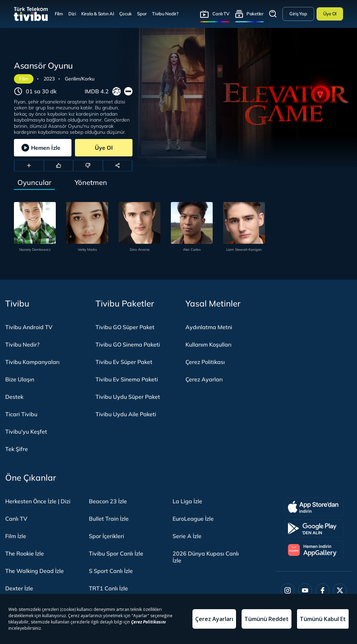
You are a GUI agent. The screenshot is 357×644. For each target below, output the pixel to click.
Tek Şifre (17, 449)
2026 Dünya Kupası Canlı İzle (206, 557)
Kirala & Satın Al (98, 14)
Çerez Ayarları (204, 379)
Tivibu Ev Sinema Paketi (127, 379)
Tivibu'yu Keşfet (26, 432)
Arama (273, 14)
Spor (142, 14)
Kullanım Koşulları (208, 344)
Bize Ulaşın (20, 379)
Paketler (255, 14)
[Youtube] (305, 590)
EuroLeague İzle (193, 519)
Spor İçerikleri (107, 536)
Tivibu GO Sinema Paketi (128, 344)
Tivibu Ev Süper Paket (124, 362)
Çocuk (126, 14)
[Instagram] (288, 590)
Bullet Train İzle (109, 519)
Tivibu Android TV (29, 327)
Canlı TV (221, 14)
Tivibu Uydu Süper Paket (128, 397)
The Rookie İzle (25, 553)
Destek (14, 397)
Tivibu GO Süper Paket (125, 327)
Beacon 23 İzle (108, 501)
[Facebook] (322, 590)
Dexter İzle (19, 588)
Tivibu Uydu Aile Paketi (126, 414)
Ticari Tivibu (21, 414)
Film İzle (16, 536)
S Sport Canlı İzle (111, 571)
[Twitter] (340, 590)
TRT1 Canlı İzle (108, 588)
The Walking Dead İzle (35, 571)
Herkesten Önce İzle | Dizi (38, 501)
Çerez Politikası (205, 362)
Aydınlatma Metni (209, 327)
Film (59, 14)
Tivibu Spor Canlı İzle (116, 553)
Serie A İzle (187, 536)
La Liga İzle (187, 501)
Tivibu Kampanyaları (32, 362)
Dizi (72, 14)
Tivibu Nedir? (165, 14)
